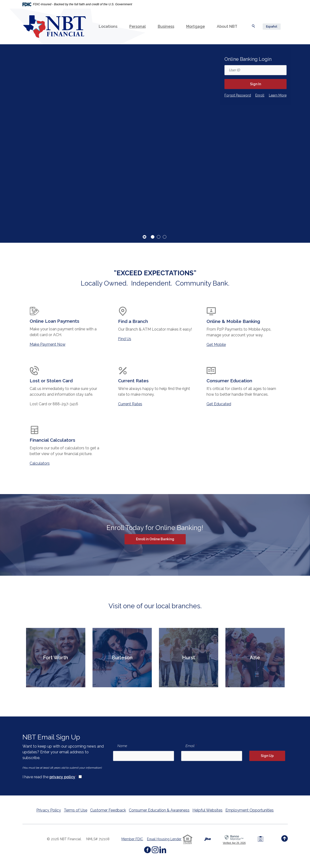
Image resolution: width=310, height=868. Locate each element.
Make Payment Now (48, 344)
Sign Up (267, 756)
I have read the (49, 777)
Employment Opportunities (250, 810)
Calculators (40, 463)
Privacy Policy (49, 810)
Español (272, 27)
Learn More (278, 95)
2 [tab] (159, 237)
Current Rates (130, 404)
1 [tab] (153, 237)
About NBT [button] (227, 26)
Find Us (125, 339)
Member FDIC (132, 839)
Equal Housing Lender (164, 839)
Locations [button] (108, 26)
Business (166, 26)
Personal (138, 26)
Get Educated (219, 404)
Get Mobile (216, 345)
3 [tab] (165, 237)
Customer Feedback (108, 810)
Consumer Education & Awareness (159, 810)
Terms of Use (76, 810)
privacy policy (62, 777)
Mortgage (196, 26)
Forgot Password (238, 95)
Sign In (256, 84)
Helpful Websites (207, 810)
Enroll (260, 95)
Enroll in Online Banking (161, 539)
